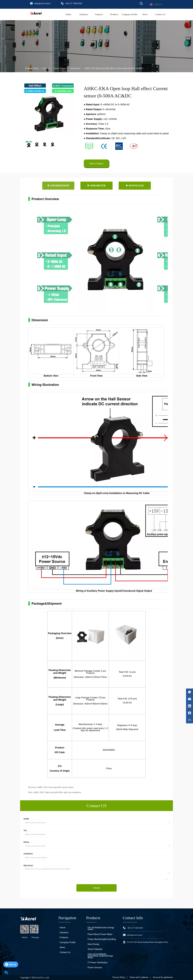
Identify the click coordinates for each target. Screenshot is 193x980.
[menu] (114, 14)
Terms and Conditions (139, 977)
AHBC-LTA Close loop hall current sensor (55, 787)
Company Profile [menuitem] (130, 14)
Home (36, 68)
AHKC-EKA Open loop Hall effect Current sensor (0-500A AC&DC (114, 68)
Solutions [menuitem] (84, 14)
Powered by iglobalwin (163, 977)
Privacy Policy (119, 977)
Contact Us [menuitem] (160, 14)
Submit (97, 888)
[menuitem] (114, 14)
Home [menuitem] (68, 14)
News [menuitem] (145, 14)
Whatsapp (35, 937)
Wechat (25, 937)
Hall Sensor (76, 68)
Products (46, 68)
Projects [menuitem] (99, 14)
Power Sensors (60, 68)
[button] (114, 14)
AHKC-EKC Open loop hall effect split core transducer (57, 792)
